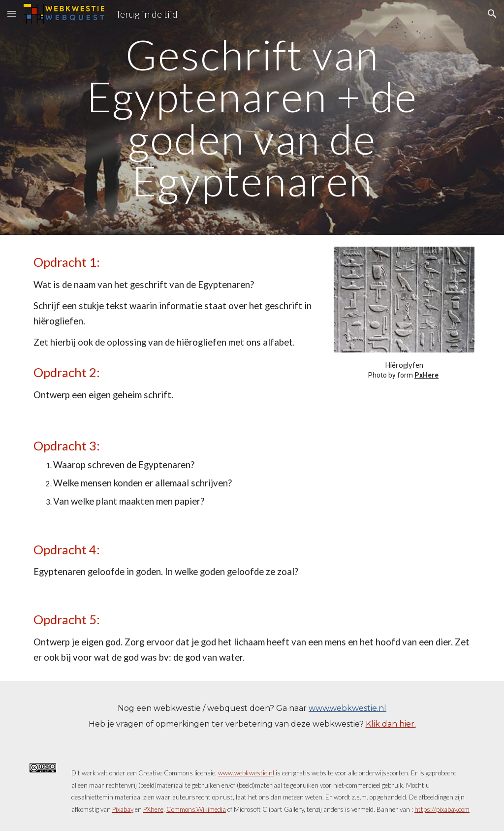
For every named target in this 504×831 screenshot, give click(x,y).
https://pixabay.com (442, 809)
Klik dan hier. (391, 724)
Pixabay (123, 809)
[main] (252, 117)
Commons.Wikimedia (196, 809)
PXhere (153, 809)
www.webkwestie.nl (347, 708)
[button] (12, 14)
